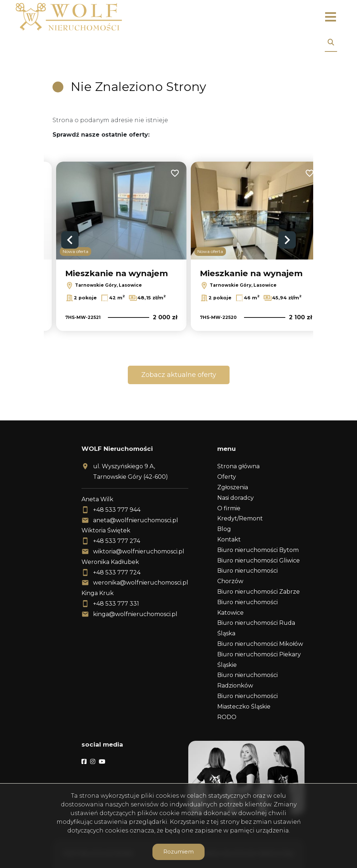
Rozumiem (178, 852)
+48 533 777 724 (117, 572)
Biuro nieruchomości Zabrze (259, 592)
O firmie (229, 508)
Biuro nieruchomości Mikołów (260, 644)
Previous (70, 240)
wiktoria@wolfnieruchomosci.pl (139, 551)
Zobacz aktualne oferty (179, 375)
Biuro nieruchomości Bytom (258, 550)
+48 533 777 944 (117, 510)
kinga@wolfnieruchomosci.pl (135, 614)
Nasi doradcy (236, 498)
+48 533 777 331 (116, 604)
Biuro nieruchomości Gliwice (259, 560)
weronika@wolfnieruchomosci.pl (141, 583)
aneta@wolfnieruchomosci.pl (136, 520)
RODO (227, 717)
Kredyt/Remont (240, 518)
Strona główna (238, 466)
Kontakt (229, 539)
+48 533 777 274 (117, 541)
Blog (224, 529)
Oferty (227, 477)
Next (287, 240)
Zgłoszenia (233, 487)
